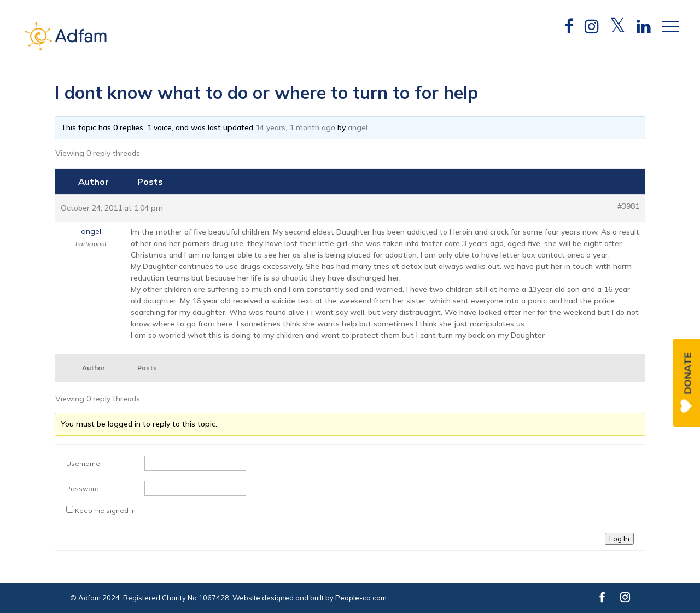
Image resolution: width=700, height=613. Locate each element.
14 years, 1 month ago (295, 127)
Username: (84, 463)
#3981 (628, 206)
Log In (619, 539)
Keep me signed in (105, 510)
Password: (83, 489)
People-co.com (361, 598)
